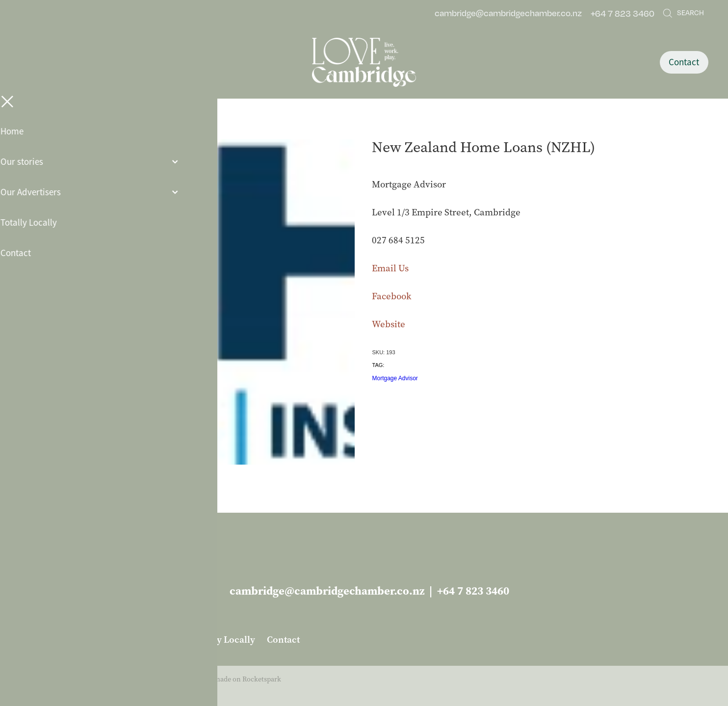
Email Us (390, 268)
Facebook (391, 296)
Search (683, 13)
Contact (684, 62)
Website (389, 324)
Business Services (153, 127)
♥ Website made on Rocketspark (232, 679)
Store (105, 127)
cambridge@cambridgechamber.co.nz (508, 13)
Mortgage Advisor (395, 378)
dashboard (94, 679)
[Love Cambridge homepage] (364, 62)
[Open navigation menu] (106, 62)
